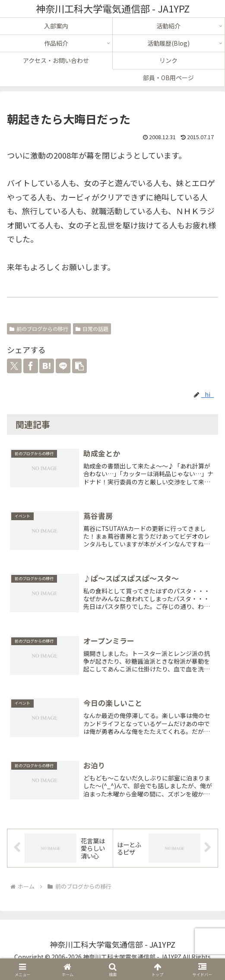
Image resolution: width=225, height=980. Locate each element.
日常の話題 (92, 329)
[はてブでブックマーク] (47, 366)
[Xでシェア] (14, 366)
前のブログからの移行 (39, 329)
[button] (79, 366)
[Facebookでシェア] (31, 366)
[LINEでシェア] (63, 366)
